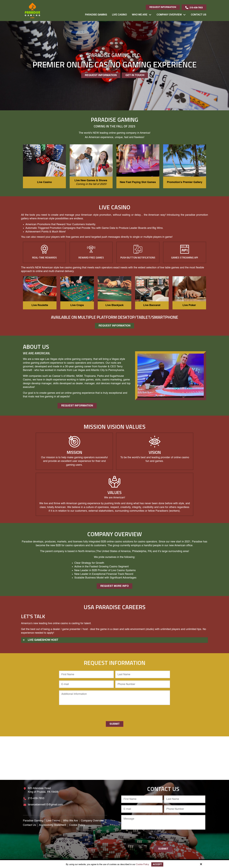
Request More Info (114, 586)
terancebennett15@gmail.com (45, 805)
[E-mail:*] (86, 684)
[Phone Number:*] (143, 684)
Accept (157, 864)
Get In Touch (135, 75)
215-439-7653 (194, 8)
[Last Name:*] (143, 674)
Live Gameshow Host (43, 640)
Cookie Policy (143, 864)
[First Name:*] (86, 674)
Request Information (163, 7)
